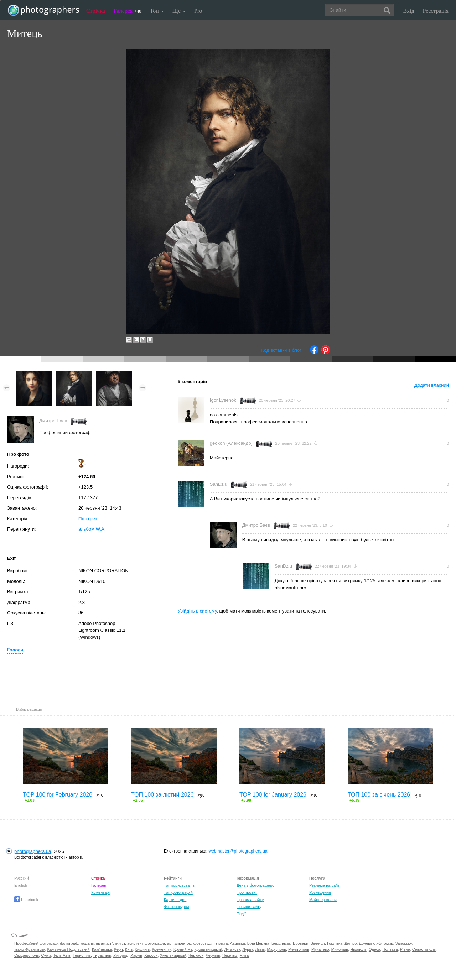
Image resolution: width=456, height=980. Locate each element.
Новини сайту (249, 907)
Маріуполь (276, 949)
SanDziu (219, 484)
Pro (198, 11)
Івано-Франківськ (30, 949)
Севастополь (424, 949)
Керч (119, 949)
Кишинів (142, 949)
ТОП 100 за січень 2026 (379, 795)
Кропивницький (208, 949)
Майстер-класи (323, 900)
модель (87, 943)
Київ (129, 949)
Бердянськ (281, 943)
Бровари (301, 943)
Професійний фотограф (36, 943)
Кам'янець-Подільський (69, 949)
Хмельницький (173, 955)
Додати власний (432, 385)
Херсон (151, 955)
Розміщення (320, 892)
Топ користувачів (179, 885)
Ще (179, 11)
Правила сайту (250, 900)
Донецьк (366, 943)
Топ (157, 11)
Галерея (128, 11)
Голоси (15, 650)
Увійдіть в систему (197, 611)
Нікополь (358, 949)
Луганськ (232, 949)
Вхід (409, 11)
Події (241, 914)
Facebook (26, 900)
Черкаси (196, 955)
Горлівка (335, 943)
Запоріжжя (405, 943)
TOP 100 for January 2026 (273, 795)
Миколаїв (340, 949)
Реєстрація (436, 11)
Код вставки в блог (281, 350)
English (21, 885)
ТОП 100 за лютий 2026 (162, 795)
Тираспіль (102, 955)
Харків (136, 955)
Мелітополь (299, 949)
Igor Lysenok (223, 400)
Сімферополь (27, 955)
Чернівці (230, 955)
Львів (260, 949)
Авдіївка (238, 943)
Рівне (405, 949)
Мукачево (320, 949)
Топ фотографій (178, 892)
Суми (46, 955)
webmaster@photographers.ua (238, 851)
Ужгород (121, 955)
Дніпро (351, 943)
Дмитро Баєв (53, 421)
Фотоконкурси (176, 907)
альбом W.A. (92, 529)
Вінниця (318, 943)
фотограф (69, 943)
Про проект (247, 892)
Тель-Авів (62, 955)
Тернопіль (82, 955)
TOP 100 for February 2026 (58, 795)
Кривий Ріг (183, 949)
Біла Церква (258, 943)
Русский (22, 878)
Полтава (390, 949)
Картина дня (175, 900)
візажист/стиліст (110, 943)
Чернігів (213, 955)
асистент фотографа (146, 943)
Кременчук (161, 949)
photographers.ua (33, 851)
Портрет (88, 519)
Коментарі (100, 892)
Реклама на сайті (325, 885)
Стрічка (96, 11)
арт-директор (179, 943)
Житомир (385, 943)
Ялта (244, 955)
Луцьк (248, 949)
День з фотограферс (255, 885)
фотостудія (204, 943)
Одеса (374, 949)
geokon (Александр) (231, 443)
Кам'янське (102, 949)
